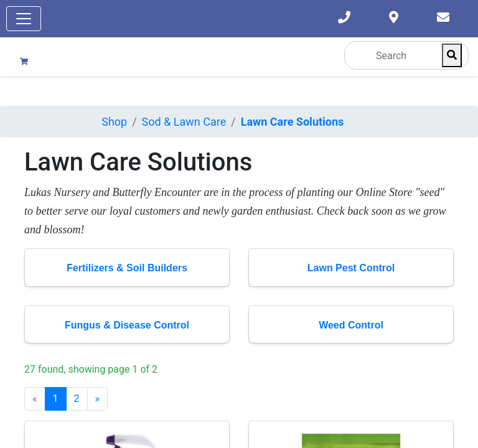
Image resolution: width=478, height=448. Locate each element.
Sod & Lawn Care (184, 122)
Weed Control (351, 325)
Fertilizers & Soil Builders (127, 268)
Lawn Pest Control (351, 268)
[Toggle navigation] (24, 19)
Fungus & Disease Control (127, 325)
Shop (114, 122)
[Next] (98, 399)
